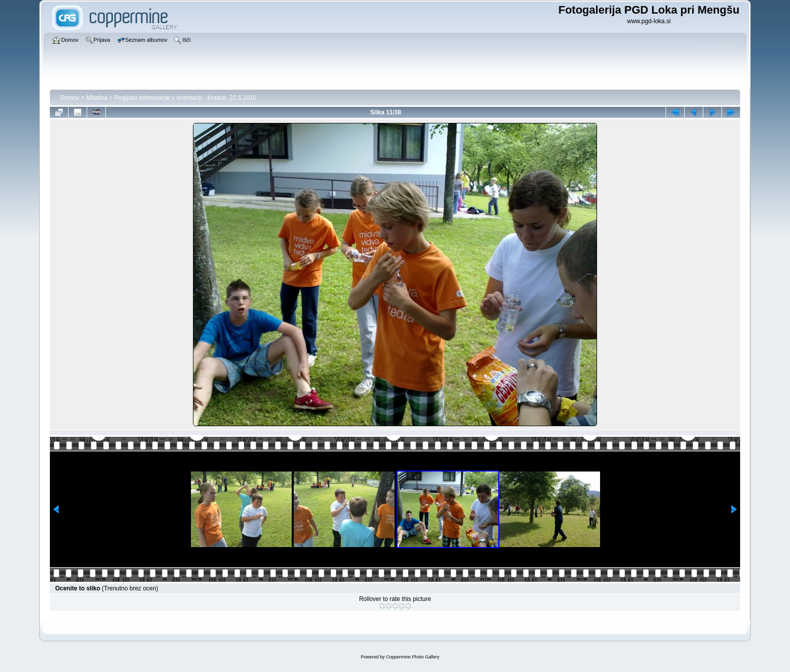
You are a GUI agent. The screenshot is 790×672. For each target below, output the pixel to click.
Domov (70, 98)
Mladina (97, 98)
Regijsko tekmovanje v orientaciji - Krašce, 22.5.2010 (185, 98)
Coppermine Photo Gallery (413, 657)
